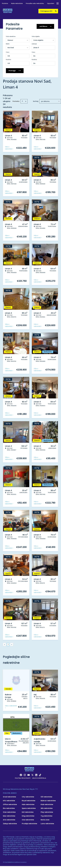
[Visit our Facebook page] (21, 775)
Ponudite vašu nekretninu (35, 3)
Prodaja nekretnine (29, 824)
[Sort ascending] (22, 101)
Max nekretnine (9, 816)
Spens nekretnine (29, 808)
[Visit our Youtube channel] (29, 775)
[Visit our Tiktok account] (40, 775)
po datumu (45, 101)
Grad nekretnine (9, 797)
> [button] (12, 644)
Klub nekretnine (47, 804)
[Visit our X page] (32, 775)
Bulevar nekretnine (48, 801)
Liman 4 (36, 48)
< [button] (5, 644)
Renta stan (45, 820)
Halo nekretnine (28, 804)
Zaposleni (51, 3)
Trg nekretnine (47, 816)
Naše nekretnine (17, 3)
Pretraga (15, 71)
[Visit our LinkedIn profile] (36, 775)
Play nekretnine (47, 812)
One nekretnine (28, 820)
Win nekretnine (47, 808)
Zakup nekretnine (10, 824)
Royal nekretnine (29, 801)
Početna (5, 3)
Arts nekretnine (9, 820)
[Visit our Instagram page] (25, 775)
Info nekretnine (9, 801)
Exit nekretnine (28, 812)
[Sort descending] (26, 101)
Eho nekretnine (9, 808)
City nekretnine (28, 797)
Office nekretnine (10, 804)
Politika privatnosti (23, 778)
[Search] (56, 11)
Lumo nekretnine (47, 824)
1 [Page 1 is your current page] (8, 644)
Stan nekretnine (9, 812)
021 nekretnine (46, 797)
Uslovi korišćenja (39, 778)
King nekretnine (28, 816)
